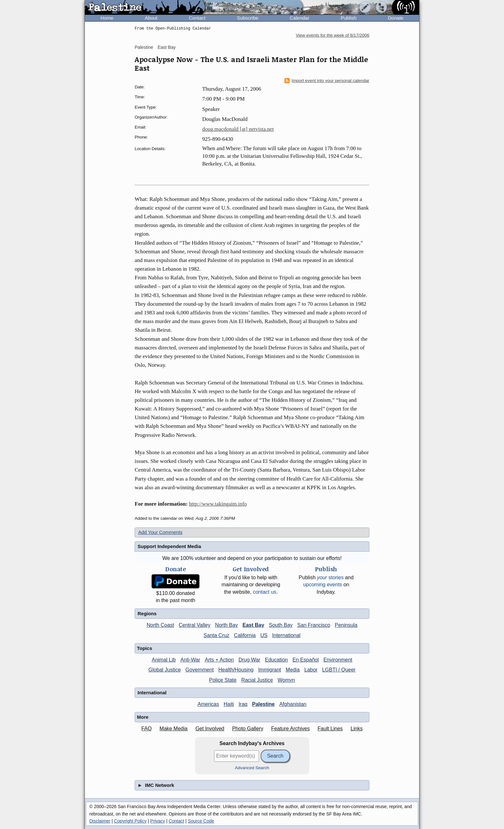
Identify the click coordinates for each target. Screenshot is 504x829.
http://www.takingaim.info (218, 504)
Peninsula (346, 625)
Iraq (243, 704)
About (151, 18)
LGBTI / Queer (339, 670)
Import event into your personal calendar (327, 81)
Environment (338, 660)
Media (293, 670)
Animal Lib (164, 660)
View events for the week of (333, 35)
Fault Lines (330, 729)
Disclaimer (100, 821)
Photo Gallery (248, 729)
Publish (349, 18)
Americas (208, 704)
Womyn (286, 680)
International (286, 635)
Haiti (229, 704)
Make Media (173, 729)
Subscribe (248, 18)
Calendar (299, 18)
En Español (306, 660)
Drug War (249, 660)
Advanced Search (252, 768)
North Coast (160, 625)
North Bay (226, 625)
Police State (223, 680)
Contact (197, 18)
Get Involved (210, 729)
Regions (147, 613)
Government (200, 670)
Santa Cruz (216, 635)
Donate (396, 18)
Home (107, 18)
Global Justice (165, 670)
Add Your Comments (160, 532)
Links (357, 729)
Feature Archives (291, 729)
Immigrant (270, 670)
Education (276, 660)
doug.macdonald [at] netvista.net (238, 129)
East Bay (166, 47)
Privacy (157, 821)
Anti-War (190, 660)
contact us (265, 592)
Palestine (144, 47)
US (264, 635)
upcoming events (323, 585)
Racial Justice (257, 680)
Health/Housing (236, 670)
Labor (311, 670)
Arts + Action (219, 660)
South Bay (281, 625)
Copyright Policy (130, 821)
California (245, 635)
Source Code (201, 821)
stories (330, 577)
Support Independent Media (169, 546)
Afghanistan (293, 704)
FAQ (147, 729)
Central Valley (194, 625)
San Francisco (314, 625)
